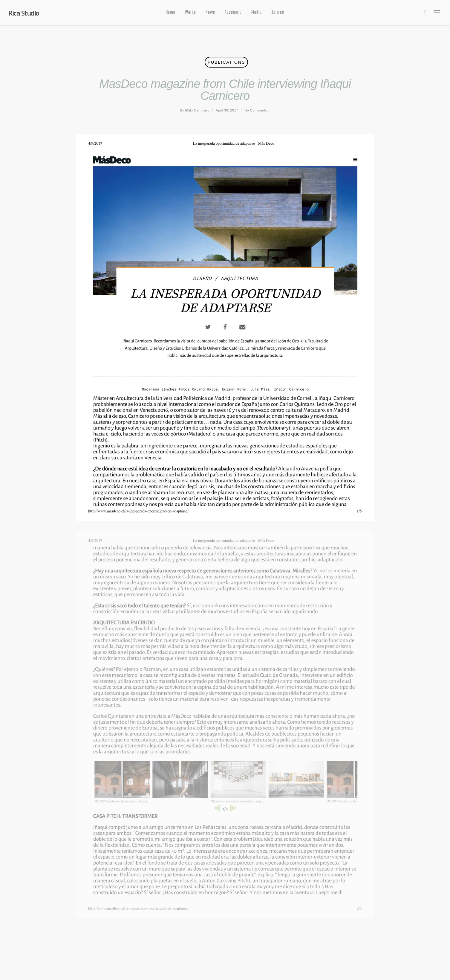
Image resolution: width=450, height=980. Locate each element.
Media (257, 13)
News (210, 13)
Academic (233, 13)
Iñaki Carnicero (197, 110)
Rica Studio (24, 13)
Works (190, 13)
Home (171, 13)
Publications (226, 62)
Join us (278, 13)
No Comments (256, 110)
